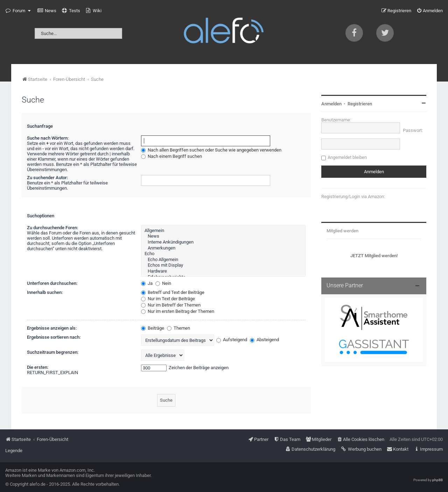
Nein (163, 283)
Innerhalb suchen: (45, 292)
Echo (223, 254)
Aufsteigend (232, 340)
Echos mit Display (223, 265)
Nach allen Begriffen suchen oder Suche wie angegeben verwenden (211, 150)
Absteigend (264, 340)
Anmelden (331, 104)
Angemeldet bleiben (347, 157)
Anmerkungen (223, 248)
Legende (14, 451)
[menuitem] (47, 11)
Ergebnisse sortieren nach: (54, 337)
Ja (147, 283)
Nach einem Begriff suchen (171, 156)
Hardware (223, 271)
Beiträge (153, 328)
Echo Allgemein (223, 260)
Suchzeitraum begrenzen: (53, 352)
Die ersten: (38, 367)
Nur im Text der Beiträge (168, 299)
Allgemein (223, 231)
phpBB (437, 480)
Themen (178, 328)
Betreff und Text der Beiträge (173, 292)
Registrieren (360, 104)
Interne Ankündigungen (223, 242)
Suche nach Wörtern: (48, 138)
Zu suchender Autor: (47, 178)
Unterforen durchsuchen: (52, 283)
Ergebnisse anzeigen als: (52, 328)
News (223, 236)
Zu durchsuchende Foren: (52, 228)
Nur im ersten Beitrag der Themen (178, 311)
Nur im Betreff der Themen (171, 305)
